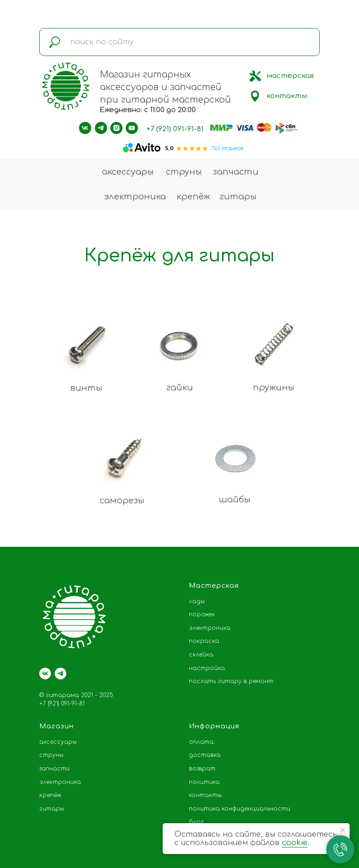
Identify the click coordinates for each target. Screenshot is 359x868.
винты (86, 388)
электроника (135, 197)
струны (184, 172)
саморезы (122, 501)
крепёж (193, 197)
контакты (287, 96)
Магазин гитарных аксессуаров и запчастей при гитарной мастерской (165, 87)
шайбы (235, 500)
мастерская (290, 76)
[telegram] (61, 674)
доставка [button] (205, 755)
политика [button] (204, 782)
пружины (274, 388)
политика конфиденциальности (240, 809)
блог (196, 822)
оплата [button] (201, 742)
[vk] (45, 674)
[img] (255, 76)
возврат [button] (202, 769)
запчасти (236, 172)
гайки (180, 388)
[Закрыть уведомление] (343, 830)
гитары (238, 197)
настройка (207, 668)
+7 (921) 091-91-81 (175, 129)
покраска (204, 641)
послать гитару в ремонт (231, 681)
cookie (295, 843)
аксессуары (128, 172)
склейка (201, 655)
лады (197, 601)
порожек (202, 614)
